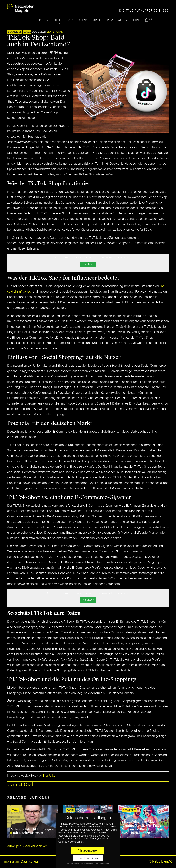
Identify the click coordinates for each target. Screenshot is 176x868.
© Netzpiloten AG (161, 862)
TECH (58, 20)
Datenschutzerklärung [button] (90, 864)
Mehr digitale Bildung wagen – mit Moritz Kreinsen (32, 831)
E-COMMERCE (15, 32)
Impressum (11, 862)
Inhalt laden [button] (88, 264)
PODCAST (45, 20)
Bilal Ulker (49, 776)
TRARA (69, 20)
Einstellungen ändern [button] (88, 858)
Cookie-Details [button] (73, 864)
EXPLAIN (82, 20)
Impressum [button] (104, 864)
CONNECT (137, 20)
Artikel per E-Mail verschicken (27, 846)
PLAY (110, 20)
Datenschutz (30, 862)
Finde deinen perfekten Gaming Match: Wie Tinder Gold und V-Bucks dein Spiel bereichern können (143, 827)
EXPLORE (97, 20)
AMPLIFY (122, 20)
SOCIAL (27, 32)
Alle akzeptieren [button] (88, 851)
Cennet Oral (55, 32)
